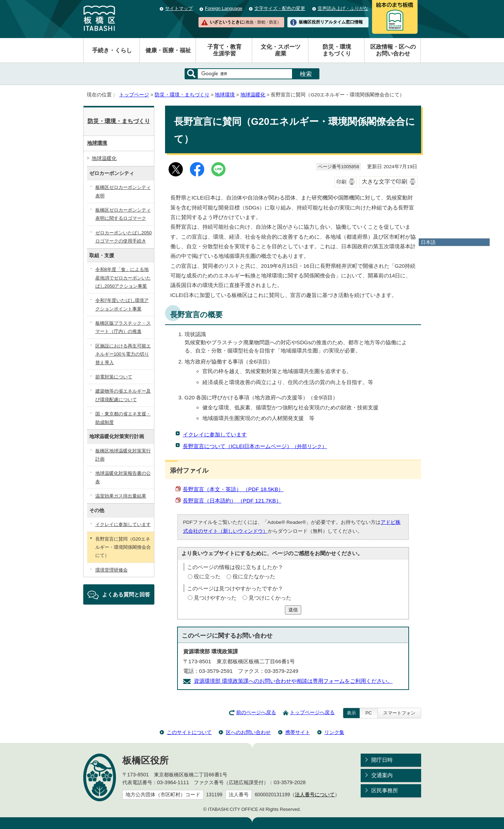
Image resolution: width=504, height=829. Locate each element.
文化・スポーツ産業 (281, 50)
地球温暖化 (253, 95)
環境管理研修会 (112, 570)
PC (368, 713)
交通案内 (382, 775)
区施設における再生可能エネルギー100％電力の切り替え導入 (123, 354)
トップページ (134, 95)
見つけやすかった (215, 598)
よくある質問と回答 (126, 594)
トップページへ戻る (312, 713)
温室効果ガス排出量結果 (121, 496)
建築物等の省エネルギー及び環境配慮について (123, 395)
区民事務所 (385, 790)
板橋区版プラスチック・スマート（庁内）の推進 (123, 327)
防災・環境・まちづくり (182, 95)
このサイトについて (189, 732)
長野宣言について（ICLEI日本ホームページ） (255, 446)
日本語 (428, 242)
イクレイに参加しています (215, 434)
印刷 (341, 182)
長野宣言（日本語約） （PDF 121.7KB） (232, 501)
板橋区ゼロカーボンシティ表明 (123, 191)
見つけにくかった (270, 598)
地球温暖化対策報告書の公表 (123, 477)
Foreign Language (224, 8)
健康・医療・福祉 (168, 50)
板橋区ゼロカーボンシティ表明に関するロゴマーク (123, 214)
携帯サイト (298, 732)
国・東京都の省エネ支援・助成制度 (123, 418)
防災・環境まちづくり (337, 50)
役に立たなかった (254, 576)
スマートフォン (399, 713)
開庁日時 (382, 760)
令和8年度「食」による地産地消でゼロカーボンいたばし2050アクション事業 (123, 278)
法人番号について (315, 795)
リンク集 (334, 732)
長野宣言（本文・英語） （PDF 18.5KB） (233, 489)
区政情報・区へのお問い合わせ (393, 50)
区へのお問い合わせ (248, 732)
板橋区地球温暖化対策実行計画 (123, 455)
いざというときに (245, 22)
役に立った (207, 576)
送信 (293, 610)
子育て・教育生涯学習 (224, 50)
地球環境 (225, 95)
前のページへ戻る (256, 713)
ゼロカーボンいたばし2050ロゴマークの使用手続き (124, 237)
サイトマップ (179, 8)
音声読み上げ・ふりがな (343, 8)
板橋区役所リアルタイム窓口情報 (331, 22)
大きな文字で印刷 (384, 182)
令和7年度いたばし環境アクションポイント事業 (122, 304)
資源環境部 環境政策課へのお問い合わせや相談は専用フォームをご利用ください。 (293, 681)
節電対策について (114, 377)
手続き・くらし (112, 50)
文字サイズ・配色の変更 (280, 8)
